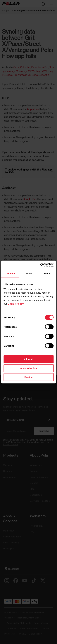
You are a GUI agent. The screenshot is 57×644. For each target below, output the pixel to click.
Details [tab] (29, 273)
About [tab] (47, 273)
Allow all (28, 359)
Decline (28, 377)
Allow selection (28, 368)
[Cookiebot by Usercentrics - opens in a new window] (41, 265)
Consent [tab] (10, 273)
